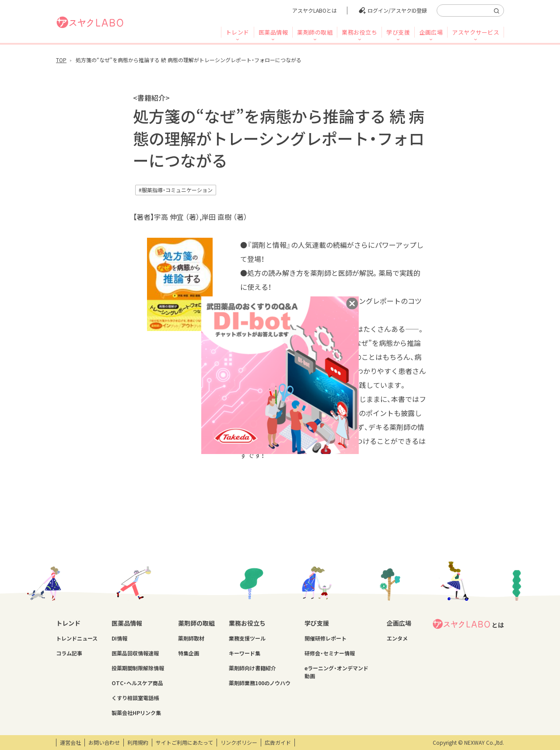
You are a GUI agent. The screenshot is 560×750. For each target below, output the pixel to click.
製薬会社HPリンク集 (136, 713)
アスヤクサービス (476, 32)
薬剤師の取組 (315, 32)
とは (468, 624)
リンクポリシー (239, 743)
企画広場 (431, 32)
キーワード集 (245, 653)
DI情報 (119, 638)
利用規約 (138, 743)
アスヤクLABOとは (315, 11)
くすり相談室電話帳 (135, 698)
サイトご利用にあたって (184, 743)
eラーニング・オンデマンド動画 (336, 672)
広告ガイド (278, 743)
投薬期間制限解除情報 (138, 668)
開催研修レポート (325, 638)
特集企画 (189, 653)
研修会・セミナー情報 (330, 653)
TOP (61, 60)
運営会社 (70, 743)
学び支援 (398, 32)
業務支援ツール (247, 638)
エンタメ (397, 638)
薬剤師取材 (191, 638)
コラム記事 (69, 653)
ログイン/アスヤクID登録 (397, 11)
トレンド (238, 32)
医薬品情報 (273, 32)
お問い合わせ (104, 743)
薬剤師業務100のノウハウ (260, 683)
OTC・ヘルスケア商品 (137, 683)
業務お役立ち (359, 32)
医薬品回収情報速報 (135, 653)
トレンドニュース (77, 638)
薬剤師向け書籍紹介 (252, 668)
